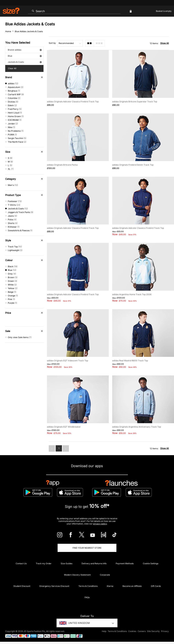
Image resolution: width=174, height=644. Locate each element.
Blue (25, 56)
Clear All (12, 68)
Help (104, 631)
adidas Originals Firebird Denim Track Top (133, 165)
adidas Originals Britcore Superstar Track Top (135, 102)
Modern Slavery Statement (77, 575)
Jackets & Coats (25, 62)
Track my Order (44, 563)
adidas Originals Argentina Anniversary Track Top (137, 427)
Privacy (165, 631)
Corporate (105, 575)
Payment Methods (125, 563)
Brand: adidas (25, 50)
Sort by (52, 43)
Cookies (132, 631)
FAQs (87, 597)
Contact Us (21, 563)
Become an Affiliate (132, 586)
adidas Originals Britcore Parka (62, 165)
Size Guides (67, 563)
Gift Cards (156, 586)
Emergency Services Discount (54, 586)
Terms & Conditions (88, 586)
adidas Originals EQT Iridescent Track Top (68, 361)
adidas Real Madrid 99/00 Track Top (130, 361)
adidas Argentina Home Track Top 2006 (132, 294)
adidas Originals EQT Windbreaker (64, 427)
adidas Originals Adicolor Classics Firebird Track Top (73, 102)
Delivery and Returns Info (94, 563)
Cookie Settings (151, 563)
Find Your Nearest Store (87, 548)
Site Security (153, 631)
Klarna (110, 586)
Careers (142, 631)
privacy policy (100, 524)
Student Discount (22, 586)
